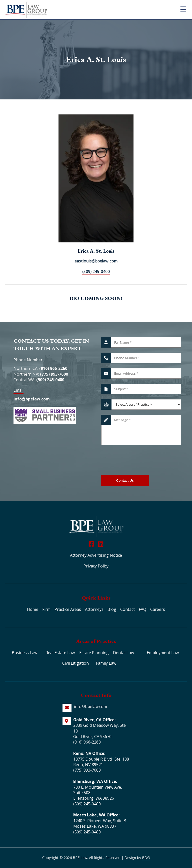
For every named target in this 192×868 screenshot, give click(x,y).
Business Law (24, 653)
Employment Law (163, 653)
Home (33, 609)
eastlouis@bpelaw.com (96, 261)
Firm (46, 609)
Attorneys (94, 609)
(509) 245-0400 (96, 271)
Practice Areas (68, 609)
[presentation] (139, 460)
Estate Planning (94, 653)
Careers (158, 609)
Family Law (106, 663)
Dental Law (123, 653)
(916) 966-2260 (53, 368)
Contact (127, 609)
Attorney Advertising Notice (96, 555)
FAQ (142, 609)
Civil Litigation (75, 663)
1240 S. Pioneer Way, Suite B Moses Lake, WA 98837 (100, 823)
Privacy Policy (96, 566)
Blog (112, 609)
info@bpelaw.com (32, 399)
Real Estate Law (60, 653)
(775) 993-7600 (54, 374)
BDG (146, 858)
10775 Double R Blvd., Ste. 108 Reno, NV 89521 (101, 762)
